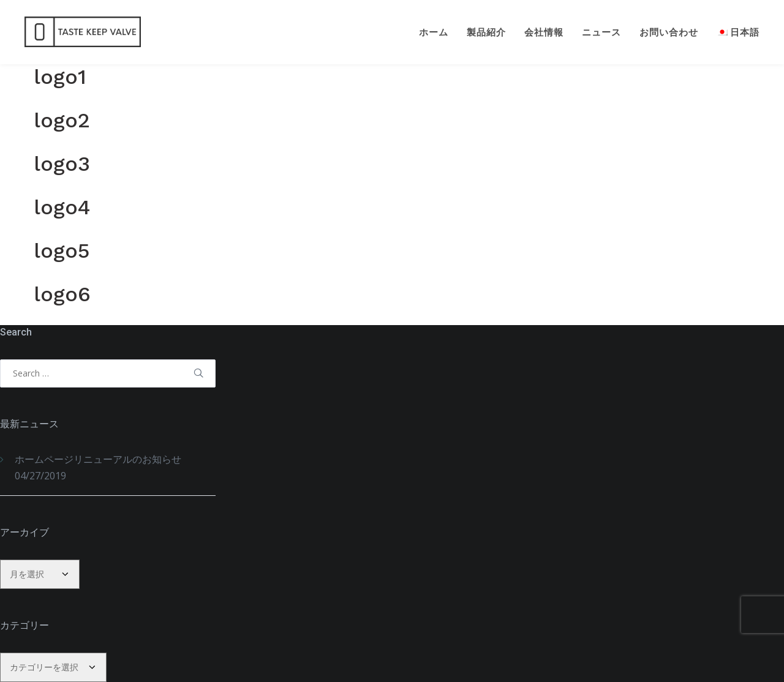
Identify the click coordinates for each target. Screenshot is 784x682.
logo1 (60, 77)
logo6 (62, 294)
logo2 (62, 120)
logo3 (62, 163)
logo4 (62, 207)
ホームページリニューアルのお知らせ (98, 459)
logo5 (62, 250)
